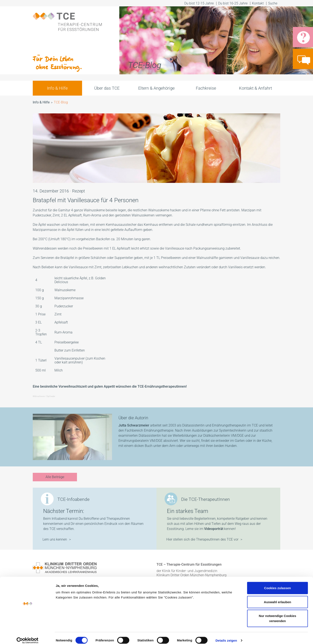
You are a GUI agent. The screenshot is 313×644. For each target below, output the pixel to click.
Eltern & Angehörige (156, 88)
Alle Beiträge (55, 477)
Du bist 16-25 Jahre (233, 3)
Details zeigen (226, 636)
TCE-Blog (61, 102)
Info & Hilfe (57, 88)
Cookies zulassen (277, 583)
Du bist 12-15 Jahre (199, 3)
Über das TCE (107, 88)
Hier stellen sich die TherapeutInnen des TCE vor (202, 539)
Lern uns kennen (55, 539)
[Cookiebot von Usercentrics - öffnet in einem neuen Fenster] (28, 636)
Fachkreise (206, 88)
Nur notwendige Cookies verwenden (277, 614)
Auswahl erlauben (277, 597)
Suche (273, 3)
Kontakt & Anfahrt (255, 88)
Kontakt (258, 3)
